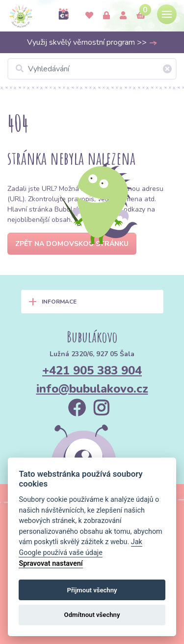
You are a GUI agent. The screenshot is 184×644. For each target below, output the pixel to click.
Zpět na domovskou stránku (72, 244)
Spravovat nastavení (51, 564)
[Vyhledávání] (92, 69)
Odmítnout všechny (92, 615)
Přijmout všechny (92, 590)
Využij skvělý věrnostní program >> (92, 42)
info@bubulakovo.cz (92, 389)
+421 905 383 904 (92, 370)
